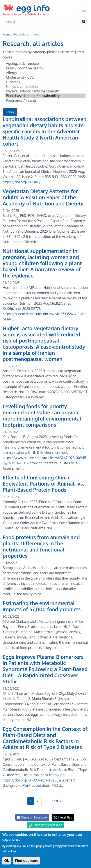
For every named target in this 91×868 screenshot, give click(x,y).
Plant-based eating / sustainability (45, 96)
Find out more (27, 861)
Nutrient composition (45, 87)
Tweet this (63, 817)
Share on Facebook (32, 817)
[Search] (41, 21)
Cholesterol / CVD (45, 77)
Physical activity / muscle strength (45, 91)
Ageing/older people (45, 64)
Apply (10, 112)
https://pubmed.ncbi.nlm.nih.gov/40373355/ (40, 314)
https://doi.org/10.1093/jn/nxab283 (32, 780)
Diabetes (45, 82)
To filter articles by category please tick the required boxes (43, 55)
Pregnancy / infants (45, 100)
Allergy (45, 73)
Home (6, 34)
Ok (6, 861)
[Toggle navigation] (84, 10)
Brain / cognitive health (45, 68)
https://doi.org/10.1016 (22, 182)
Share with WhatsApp (45, 825)
